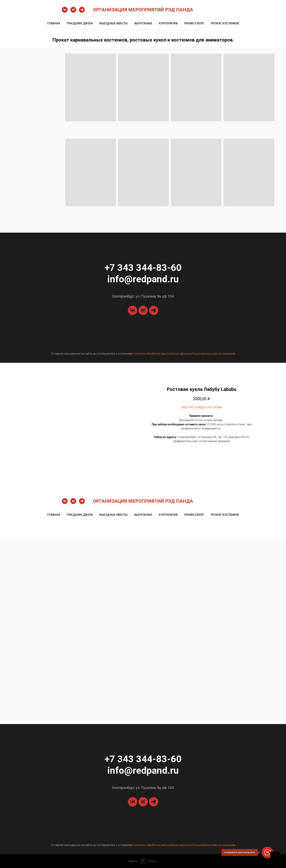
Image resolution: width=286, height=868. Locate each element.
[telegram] (82, 12)
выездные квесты (114, 23)
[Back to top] (275, 857)
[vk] (65, 12)
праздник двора (80, 23)
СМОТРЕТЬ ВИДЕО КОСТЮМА (201, 407)
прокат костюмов (225, 23)
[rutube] (73, 12)
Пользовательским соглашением (214, 354)
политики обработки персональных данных (161, 354)
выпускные (143, 23)
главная (54, 23)
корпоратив (168, 23)
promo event (194, 23)
